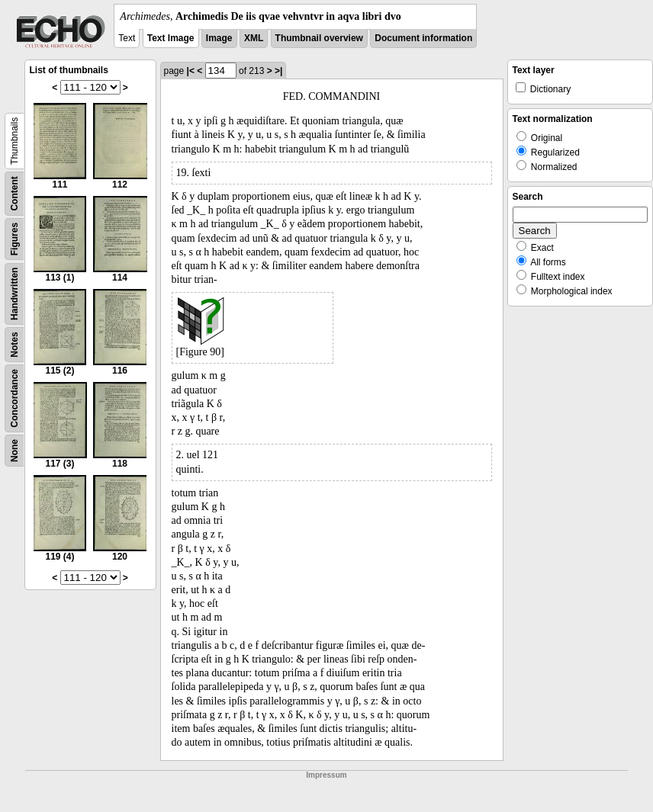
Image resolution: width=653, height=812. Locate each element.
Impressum (326, 775)
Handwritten (14, 294)
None (14, 451)
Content (14, 193)
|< (191, 71)
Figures (14, 239)
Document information (423, 38)
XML (254, 38)
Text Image (171, 38)
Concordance (14, 398)
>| (278, 71)
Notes (14, 344)
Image (219, 38)
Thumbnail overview (319, 38)
